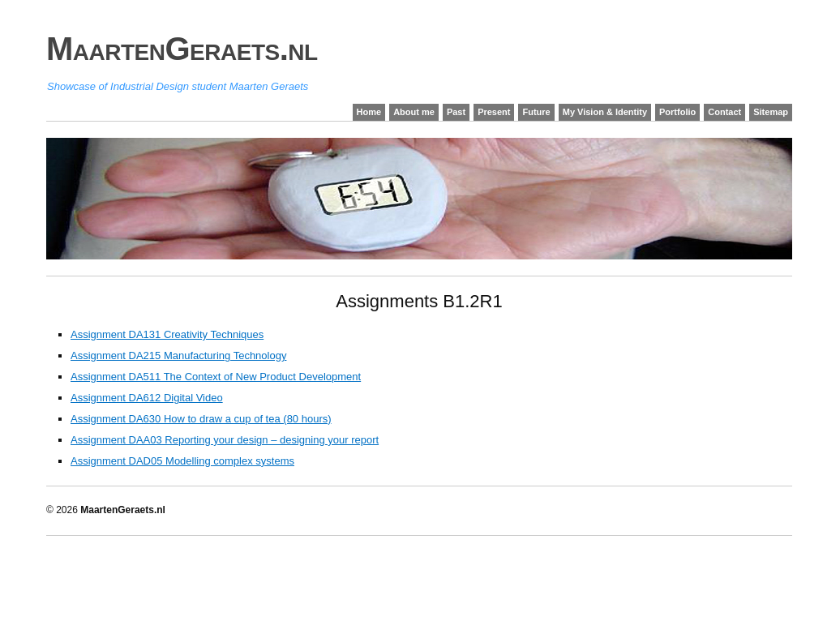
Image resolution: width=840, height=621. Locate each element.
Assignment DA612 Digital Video (147, 398)
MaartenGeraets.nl (182, 49)
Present (494, 112)
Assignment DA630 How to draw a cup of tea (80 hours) (201, 419)
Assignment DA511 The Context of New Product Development (216, 377)
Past (456, 112)
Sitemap (771, 112)
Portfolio (677, 112)
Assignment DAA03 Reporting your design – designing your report (225, 440)
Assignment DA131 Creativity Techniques (167, 334)
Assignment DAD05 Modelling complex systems (182, 461)
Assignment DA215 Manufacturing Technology (178, 355)
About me (414, 112)
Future (536, 112)
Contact (724, 112)
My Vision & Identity (605, 112)
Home (369, 112)
